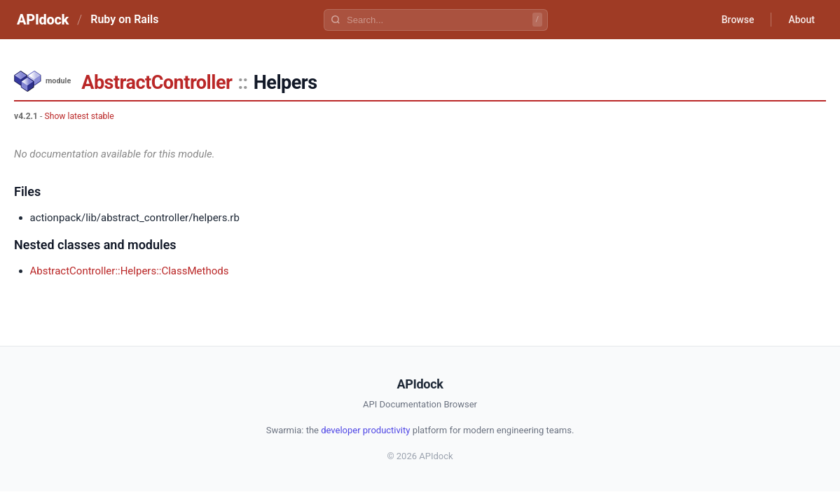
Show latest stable (79, 116)
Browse (738, 20)
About (801, 20)
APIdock (43, 20)
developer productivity (365, 430)
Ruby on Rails (124, 19)
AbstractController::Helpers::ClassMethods (130, 271)
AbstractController (157, 83)
